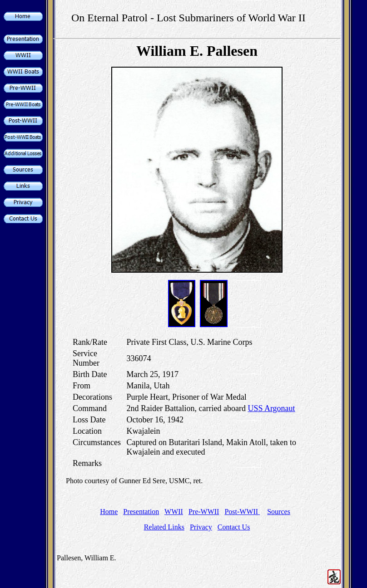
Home (109, 512)
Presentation (141, 512)
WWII (174, 512)
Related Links (164, 527)
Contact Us (234, 527)
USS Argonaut (271, 408)
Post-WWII (242, 512)
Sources (279, 512)
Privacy (201, 527)
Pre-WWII (204, 512)
